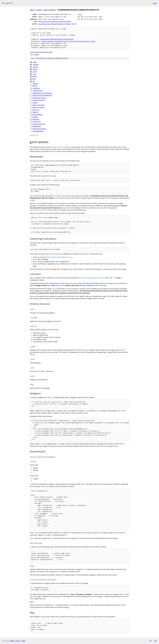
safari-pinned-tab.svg (39, 129)
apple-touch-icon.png (39, 98)
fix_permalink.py (38, 114)
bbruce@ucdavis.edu (55, 285)
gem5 (32, 10)
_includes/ (36, 64)
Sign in (155, 3)
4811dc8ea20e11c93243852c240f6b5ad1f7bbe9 (55, 21)
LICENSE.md (36, 122)
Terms (23, 641)
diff (74, 24)
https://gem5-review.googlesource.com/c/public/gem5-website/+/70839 (68, 41)
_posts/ (35, 72)
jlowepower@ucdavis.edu (89, 285)
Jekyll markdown (58, 147)
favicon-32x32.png (38, 107)
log (80, 14)
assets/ (35, 76)
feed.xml (35, 112)
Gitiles (12, 641)
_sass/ (34, 74)
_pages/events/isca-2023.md (39, 52)
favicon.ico (36, 110)
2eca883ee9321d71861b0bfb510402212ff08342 (55, 24)
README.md (37, 126)
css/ (34, 81)
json (155, 641)
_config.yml (36, 88)
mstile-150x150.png (39, 124)
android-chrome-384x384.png (42, 95)
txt (150, 641)
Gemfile (35, 117)
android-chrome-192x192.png (42, 93)
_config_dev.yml (37, 91)
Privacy (18, 641)
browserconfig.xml (38, 100)
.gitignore (35, 84)
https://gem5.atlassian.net (38, 210)
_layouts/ (35, 67)
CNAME (35, 103)
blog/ (34, 79)
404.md (35, 86)
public (39, 10)
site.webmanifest (38, 131)
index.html (36, 119)
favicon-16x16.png (38, 105)
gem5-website (50, 10)
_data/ (34, 62)
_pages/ (35, 69)
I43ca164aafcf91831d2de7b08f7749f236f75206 (57, 39)
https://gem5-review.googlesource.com (60, 257)
